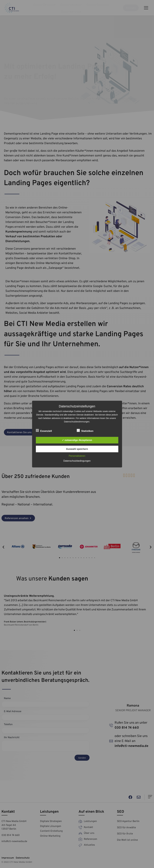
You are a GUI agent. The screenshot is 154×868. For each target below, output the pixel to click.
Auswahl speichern (77, 449)
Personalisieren (77, 456)
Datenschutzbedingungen (77, 461)
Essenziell (44, 430)
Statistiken (85, 430)
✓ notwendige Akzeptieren (77, 440)
